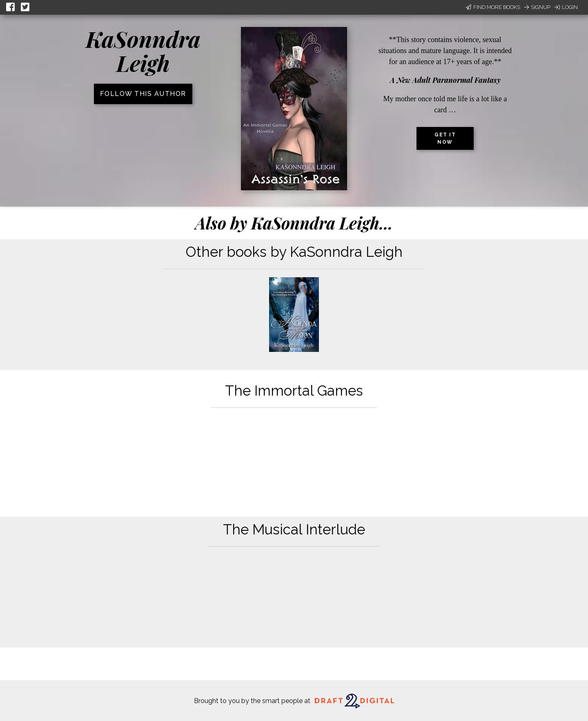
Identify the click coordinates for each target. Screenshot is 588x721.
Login (566, 7)
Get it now (445, 138)
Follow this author (143, 94)
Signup (537, 7)
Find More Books (493, 7)
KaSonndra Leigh (143, 51)
